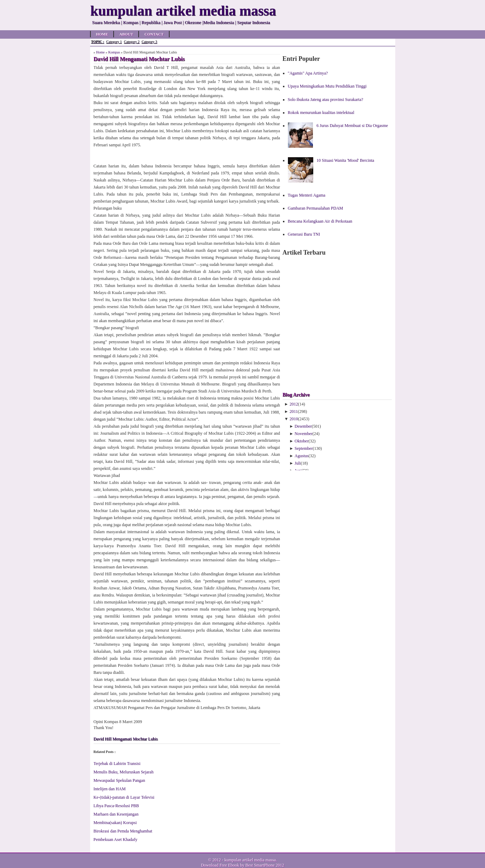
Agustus (301, 456)
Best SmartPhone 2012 (265, 865)
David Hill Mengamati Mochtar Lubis (126, 739)
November (304, 434)
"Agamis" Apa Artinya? (308, 73)
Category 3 (149, 42)
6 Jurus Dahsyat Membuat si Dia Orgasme (352, 126)
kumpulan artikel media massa (250, 860)
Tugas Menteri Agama (307, 195)
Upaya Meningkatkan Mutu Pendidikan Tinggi (327, 86)
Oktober (301, 441)
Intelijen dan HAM (110, 789)
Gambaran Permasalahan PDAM (316, 208)
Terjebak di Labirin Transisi (117, 764)
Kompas (114, 52)
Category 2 (132, 42)
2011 (294, 411)
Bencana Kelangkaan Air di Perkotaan (320, 221)
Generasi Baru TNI (304, 234)
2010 (294, 419)
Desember (303, 426)
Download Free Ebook (220, 865)
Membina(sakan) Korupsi (115, 823)
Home (102, 34)
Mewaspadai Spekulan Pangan (119, 780)
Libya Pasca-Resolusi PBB (116, 806)
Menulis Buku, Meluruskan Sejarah (124, 772)
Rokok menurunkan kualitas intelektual (321, 113)
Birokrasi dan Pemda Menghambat (123, 831)
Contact (154, 34)
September (304, 448)
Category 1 (114, 42)
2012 (294, 404)
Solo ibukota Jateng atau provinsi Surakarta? (326, 100)
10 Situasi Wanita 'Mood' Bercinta (345, 160)
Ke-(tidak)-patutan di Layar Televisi (124, 797)
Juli (298, 463)
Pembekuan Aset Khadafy (116, 840)
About (126, 34)
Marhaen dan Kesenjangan (116, 814)
